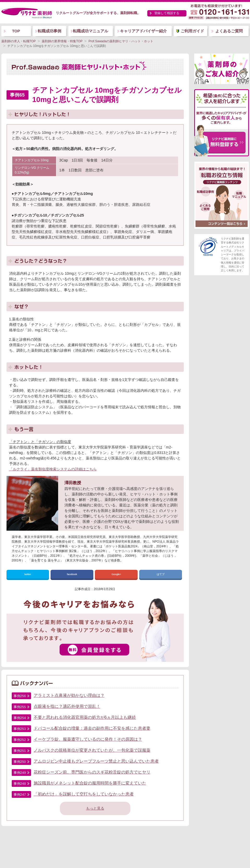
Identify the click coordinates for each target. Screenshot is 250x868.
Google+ (116, 574)
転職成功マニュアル (91, 31)
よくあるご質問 (229, 31)
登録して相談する (167, 13)
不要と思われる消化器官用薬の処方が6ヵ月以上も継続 (85, 717)
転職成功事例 (50, 31)
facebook (72, 574)
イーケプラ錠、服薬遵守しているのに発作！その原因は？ (88, 739)
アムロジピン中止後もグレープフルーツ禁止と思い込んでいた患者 (96, 761)
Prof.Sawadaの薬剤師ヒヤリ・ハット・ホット (121, 41)
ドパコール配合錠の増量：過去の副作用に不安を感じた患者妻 (92, 728)
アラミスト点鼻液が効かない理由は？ (69, 695)
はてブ (161, 574)
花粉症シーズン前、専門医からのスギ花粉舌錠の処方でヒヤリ (92, 772)
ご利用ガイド (192, 31)
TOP (16, 31)
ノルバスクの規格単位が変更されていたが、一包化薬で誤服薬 (92, 750)
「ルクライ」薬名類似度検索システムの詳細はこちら (53, 469)
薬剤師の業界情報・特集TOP (62, 41)
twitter (28, 574)
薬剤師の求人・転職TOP (19, 41)
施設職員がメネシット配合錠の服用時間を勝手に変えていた (90, 783)
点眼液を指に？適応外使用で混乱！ (67, 706)
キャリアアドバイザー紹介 (143, 31)
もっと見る (95, 808)
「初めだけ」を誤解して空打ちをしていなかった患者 (84, 794)
